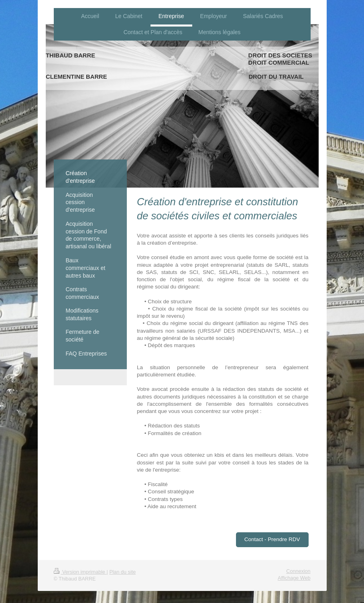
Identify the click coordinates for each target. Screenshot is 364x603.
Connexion (298, 571)
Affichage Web (294, 578)
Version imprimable (80, 572)
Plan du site (122, 572)
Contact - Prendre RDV (272, 539)
